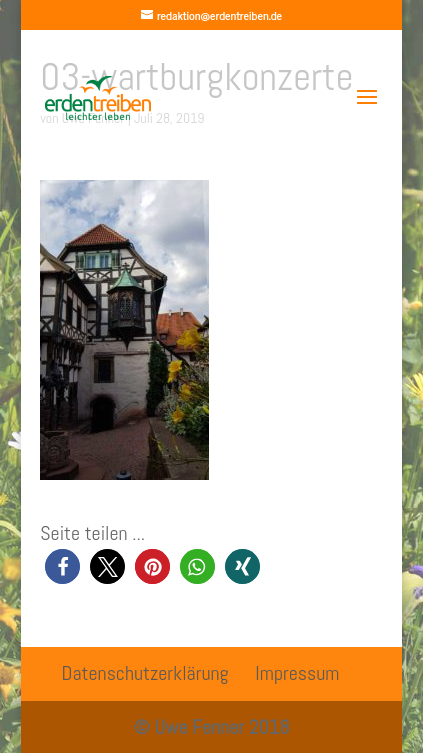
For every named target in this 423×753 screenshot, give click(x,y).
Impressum (297, 673)
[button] (62, 566)
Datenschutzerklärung (145, 673)
